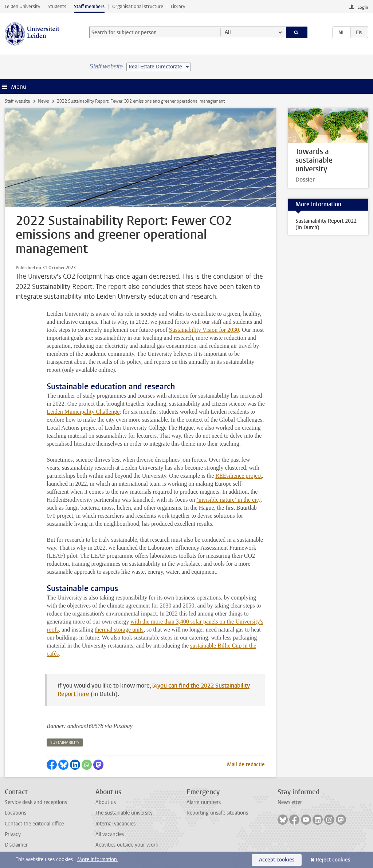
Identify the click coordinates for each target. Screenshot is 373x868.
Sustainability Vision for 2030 (204, 330)
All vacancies (110, 834)
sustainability (65, 743)
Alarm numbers (204, 802)
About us (106, 802)
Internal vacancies (115, 824)
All (228, 32)
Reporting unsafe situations (217, 813)
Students (57, 6)
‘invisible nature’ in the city (228, 500)
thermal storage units (119, 630)
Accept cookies (277, 860)
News (43, 101)
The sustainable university (124, 813)
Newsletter (290, 802)
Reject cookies (333, 860)
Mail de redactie (246, 765)
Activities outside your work (127, 845)
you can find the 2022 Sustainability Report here (154, 690)
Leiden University (22, 6)
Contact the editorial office (34, 824)
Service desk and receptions (36, 802)
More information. (98, 859)
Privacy (13, 834)
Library (178, 6)
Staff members (89, 6)
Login (363, 7)
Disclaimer (16, 845)
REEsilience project (239, 476)
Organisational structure (138, 6)
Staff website (17, 101)
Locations (15, 813)
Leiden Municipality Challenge (83, 412)
